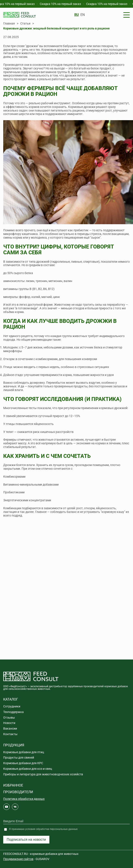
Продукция (14, 745)
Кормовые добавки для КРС (23, 763)
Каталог (11, 699)
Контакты (10, 734)
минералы (11, 297)
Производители (18, 792)
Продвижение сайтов (18, 859)
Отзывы (9, 718)
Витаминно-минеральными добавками (31, 485)
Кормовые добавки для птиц (24, 752)
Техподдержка (13, 712)
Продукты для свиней (19, 758)
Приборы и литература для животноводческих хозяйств (43, 774)
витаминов (48, 72)
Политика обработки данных (24, 799)
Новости (9, 723)
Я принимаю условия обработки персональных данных (43, 829)
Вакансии (10, 728)
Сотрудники (12, 706)
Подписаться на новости (26, 840)
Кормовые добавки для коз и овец (28, 769)
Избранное (13, 785)
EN (83, 15)
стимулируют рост (99, 110)
